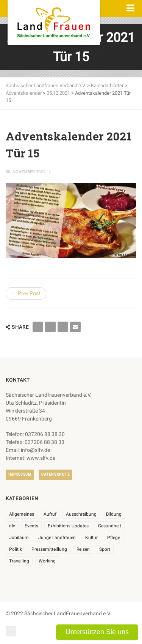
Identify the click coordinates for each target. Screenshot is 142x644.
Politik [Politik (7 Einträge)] (16, 549)
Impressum (20, 474)
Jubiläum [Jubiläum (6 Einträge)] (19, 538)
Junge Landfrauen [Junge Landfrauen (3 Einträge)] (57, 538)
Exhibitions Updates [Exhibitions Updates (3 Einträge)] (68, 526)
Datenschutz (55, 474)
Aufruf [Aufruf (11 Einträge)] (50, 514)
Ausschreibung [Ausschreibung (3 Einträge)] (81, 514)
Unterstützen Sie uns (97, 632)
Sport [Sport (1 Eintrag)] (105, 549)
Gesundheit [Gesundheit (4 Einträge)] (110, 526)
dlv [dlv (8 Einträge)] (12, 526)
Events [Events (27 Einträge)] (31, 526)
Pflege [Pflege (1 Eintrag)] (114, 538)
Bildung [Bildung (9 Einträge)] (114, 514)
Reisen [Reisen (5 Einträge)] (83, 549)
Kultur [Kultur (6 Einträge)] (91, 538)
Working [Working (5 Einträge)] (47, 561)
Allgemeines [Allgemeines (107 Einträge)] (22, 514)
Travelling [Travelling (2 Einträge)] (19, 561)
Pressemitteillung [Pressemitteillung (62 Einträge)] (49, 549)
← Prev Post (26, 293)
